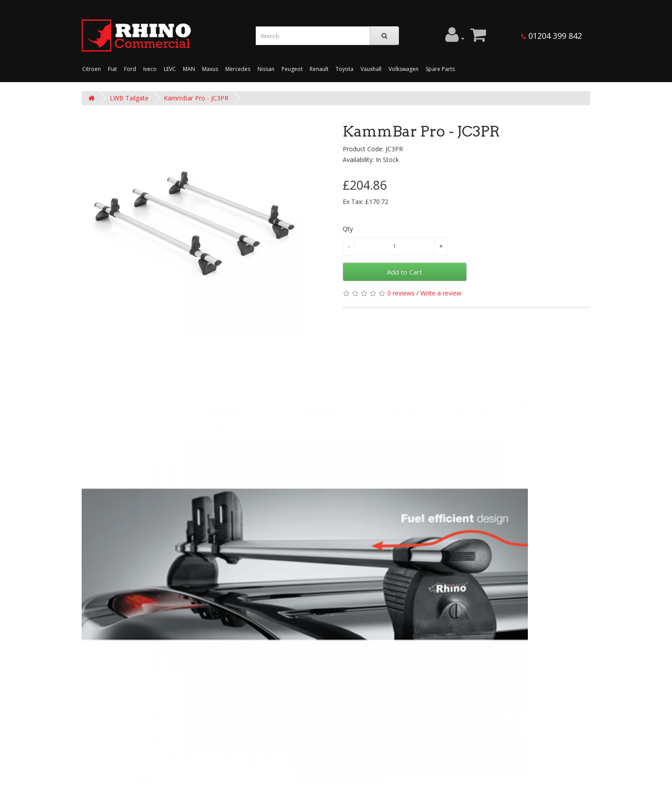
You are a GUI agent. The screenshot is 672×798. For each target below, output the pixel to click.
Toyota (344, 69)
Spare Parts (440, 69)
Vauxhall (371, 69)
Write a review (441, 293)
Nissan (266, 69)
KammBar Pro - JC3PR (196, 98)
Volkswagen (404, 69)
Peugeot (292, 69)
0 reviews (401, 293)
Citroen (91, 69)
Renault (319, 69)
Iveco (150, 69)
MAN (189, 69)
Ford (130, 69)
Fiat (112, 69)
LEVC (170, 69)
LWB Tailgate (129, 98)
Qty (348, 229)
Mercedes (238, 69)
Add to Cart (404, 272)
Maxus (210, 69)
